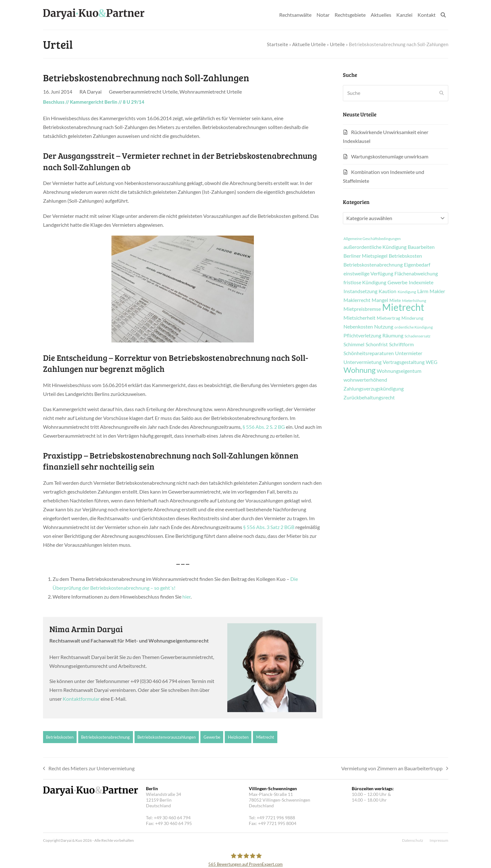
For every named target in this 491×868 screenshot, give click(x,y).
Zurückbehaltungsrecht (369, 397)
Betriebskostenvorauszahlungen (167, 737)
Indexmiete (421, 282)
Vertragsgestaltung (404, 362)
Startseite (277, 44)
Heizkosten (238, 737)
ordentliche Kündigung (414, 327)
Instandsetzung (360, 291)
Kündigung (407, 292)
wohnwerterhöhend (365, 380)
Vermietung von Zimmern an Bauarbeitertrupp (395, 769)
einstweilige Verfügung (368, 274)
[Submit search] (442, 93)
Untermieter (409, 353)
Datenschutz (413, 840)
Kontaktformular (81, 699)
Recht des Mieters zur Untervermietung (89, 769)
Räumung (393, 336)
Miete (395, 300)
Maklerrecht (357, 300)
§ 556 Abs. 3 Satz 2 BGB (269, 527)
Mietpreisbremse (362, 309)
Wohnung (359, 370)
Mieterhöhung (414, 301)
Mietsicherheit (359, 318)
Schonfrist (377, 344)
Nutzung (384, 327)
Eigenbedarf (417, 265)
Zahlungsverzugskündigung (374, 389)
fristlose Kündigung (365, 282)
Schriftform (401, 344)
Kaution (387, 291)
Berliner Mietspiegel (365, 256)
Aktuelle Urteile (309, 44)
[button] (443, 15)
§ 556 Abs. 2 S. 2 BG (264, 427)
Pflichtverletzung (362, 336)
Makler (437, 291)
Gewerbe (212, 737)
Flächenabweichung (416, 274)
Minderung (412, 318)
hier (186, 597)
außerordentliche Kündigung (375, 247)
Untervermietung (362, 362)
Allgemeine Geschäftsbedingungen (372, 239)
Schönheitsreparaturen (369, 353)
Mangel (380, 300)
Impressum (439, 840)
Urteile (337, 44)
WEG (432, 362)
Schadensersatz (418, 336)
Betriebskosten (60, 737)
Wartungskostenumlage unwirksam (390, 156)
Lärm (423, 291)
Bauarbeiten (421, 247)
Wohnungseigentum (399, 371)
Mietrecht (265, 737)
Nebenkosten (358, 327)
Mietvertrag (388, 318)
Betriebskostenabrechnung (105, 737)
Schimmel (354, 344)
